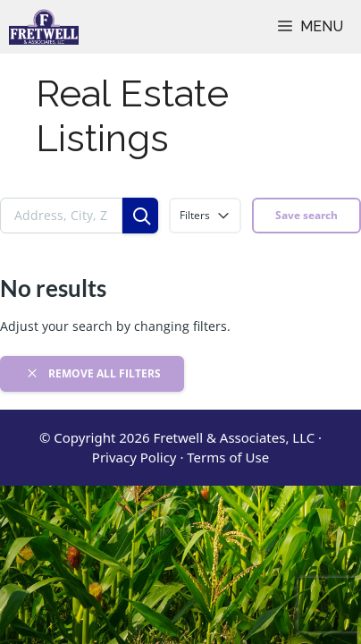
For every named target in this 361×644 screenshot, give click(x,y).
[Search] (140, 216)
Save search (306, 215)
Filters (205, 216)
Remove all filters (92, 373)
